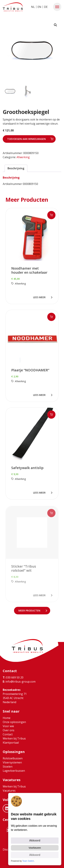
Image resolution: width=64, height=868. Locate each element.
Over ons (9, 730)
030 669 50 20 (13, 677)
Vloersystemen (12, 762)
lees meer (40, 297)
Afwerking (23, 157)
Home (7, 718)
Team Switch (28, 861)
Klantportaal (11, 743)
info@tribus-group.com (19, 682)
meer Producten (30, 611)
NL (33, 7)
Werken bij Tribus (14, 738)
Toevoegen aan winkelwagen (26, 139)
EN (39, 7)
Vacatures (9, 791)
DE (46, 7)
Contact (8, 734)
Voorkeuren (35, 848)
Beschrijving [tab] (16, 168)
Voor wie (8, 726)
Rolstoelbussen (13, 758)
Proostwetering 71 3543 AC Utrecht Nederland (15, 698)
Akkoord (35, 840)
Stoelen (8, 767)
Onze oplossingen (14, 722)
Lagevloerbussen (14, 771)
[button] (57, 7)
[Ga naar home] (13, 7)
